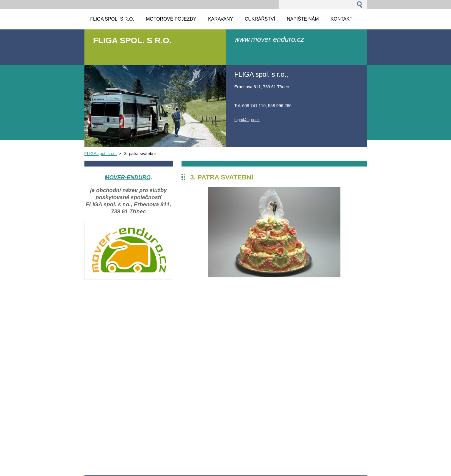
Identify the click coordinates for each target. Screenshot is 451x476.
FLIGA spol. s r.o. (101, 154)
